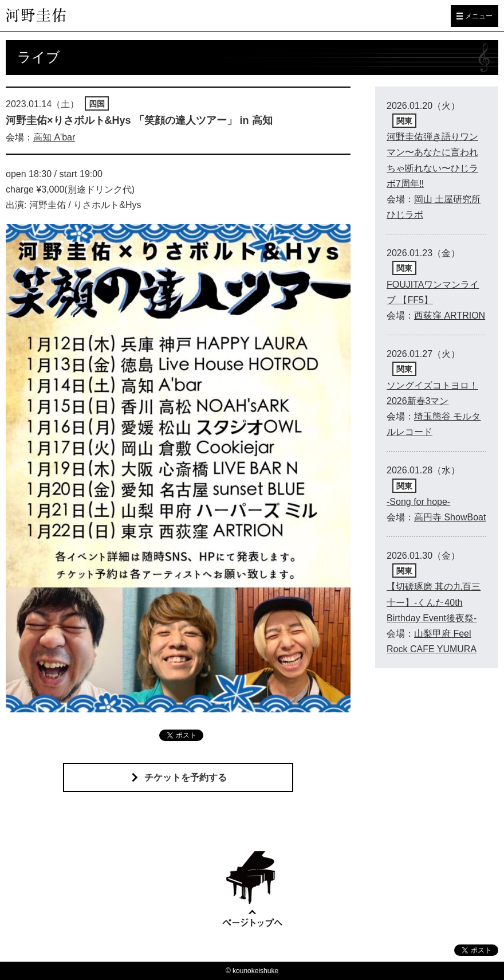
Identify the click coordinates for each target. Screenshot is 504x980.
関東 (404, 121)
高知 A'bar (54, 137)
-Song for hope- (418, 502)
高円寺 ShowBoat (450, 517)
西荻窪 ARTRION (450, 315)
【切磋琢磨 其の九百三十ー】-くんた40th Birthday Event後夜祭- (434, 602)
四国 (97, 104)
